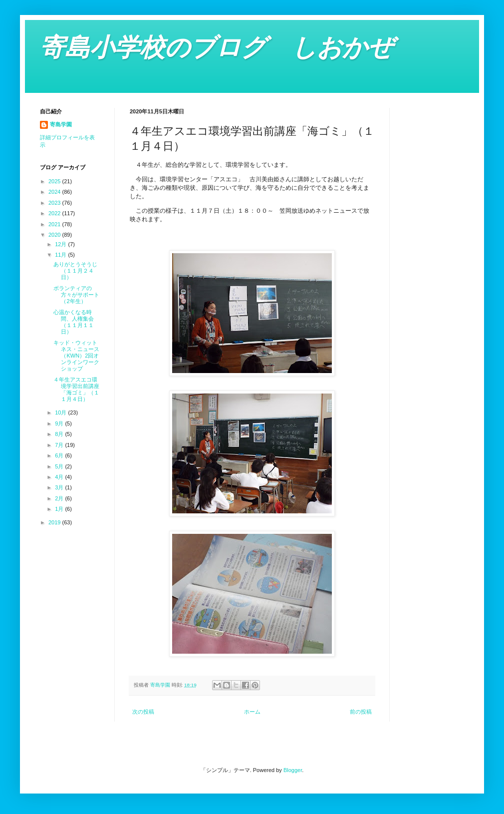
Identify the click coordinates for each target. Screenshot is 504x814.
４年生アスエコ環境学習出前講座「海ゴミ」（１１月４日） (76, 390)
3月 (60, 487)
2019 (55, 522)
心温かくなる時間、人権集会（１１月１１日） (74, 322)
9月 (60, 423)
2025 (55, 181)
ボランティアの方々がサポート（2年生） (76, 295)
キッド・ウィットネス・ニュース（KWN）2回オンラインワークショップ (76, 356)
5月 (60, 466)
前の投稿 (361, 712)
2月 (60, 498)
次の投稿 (143, 712)
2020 (55, 235)
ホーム (252, 712)
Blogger (293, 770)
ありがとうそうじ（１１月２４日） (75, 271)
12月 (61, 244)
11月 (61, 255)
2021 (55, 224)
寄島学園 (61, 124)
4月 (60, 477)
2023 (55, 203)
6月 (60, 455)
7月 (60, 445)
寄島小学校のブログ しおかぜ (217, 47)
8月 (60, 434)
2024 (55, 192)
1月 (60, 509)
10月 (61, 412)
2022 (55, 213)
